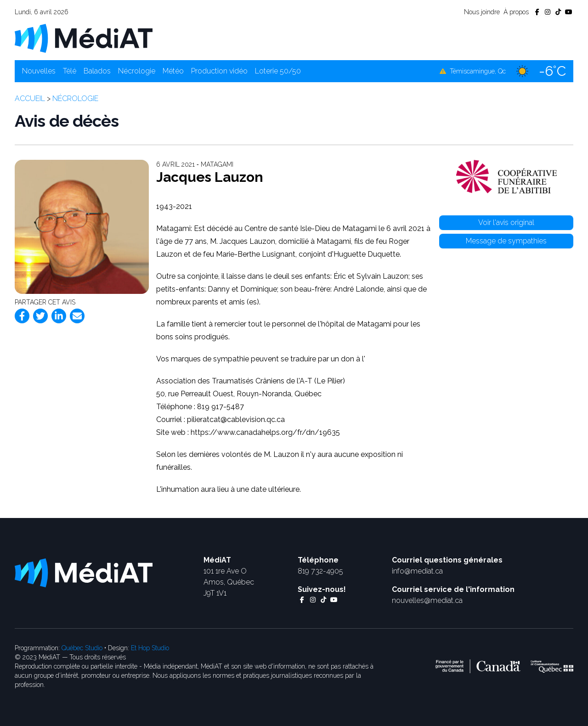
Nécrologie (137, 71)
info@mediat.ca (417, 571)
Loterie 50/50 (278, 71)
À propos (516, 12)
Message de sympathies (506, 241)
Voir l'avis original (506, 222)
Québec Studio (82, 648)
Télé (70, 71)
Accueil (30, 98)
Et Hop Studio (150, 648)
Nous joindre (482, 12)
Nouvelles (39, 71)
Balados (97, 71)
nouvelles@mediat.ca (427, 600)
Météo (173, 71)
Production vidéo (219, 71)
